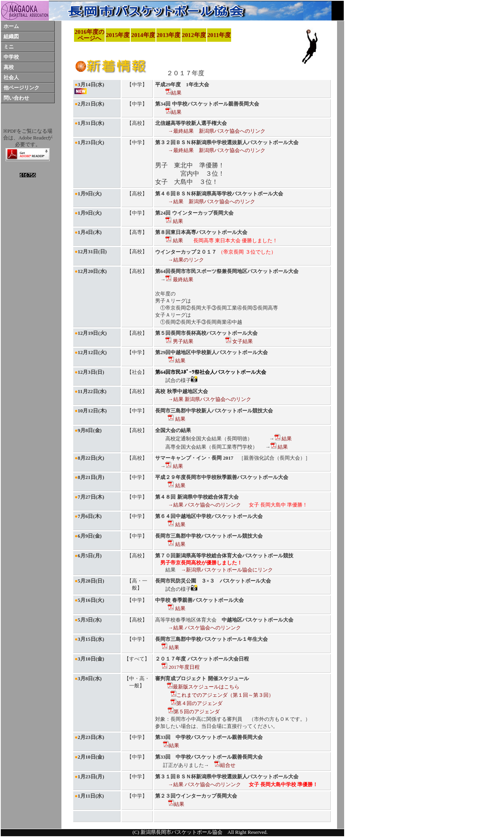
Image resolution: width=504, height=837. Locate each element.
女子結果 (239, 341)
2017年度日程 (180, 667)
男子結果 (179, 341)
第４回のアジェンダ (196, 703)
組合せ (225, 765)
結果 (173, 93)
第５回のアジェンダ (194, 712)
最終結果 (179, 279)
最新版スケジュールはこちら (203, 687)
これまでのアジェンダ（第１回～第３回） (222, 695)
